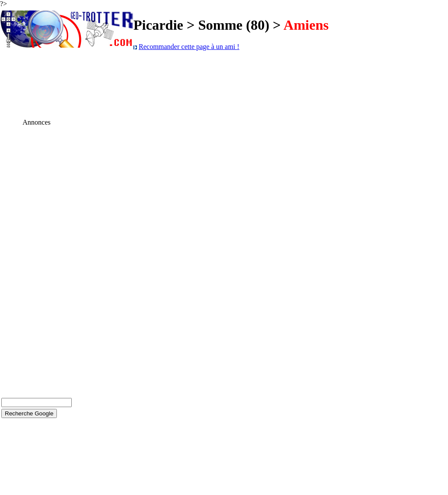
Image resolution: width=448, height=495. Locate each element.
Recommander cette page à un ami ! (189, 47)
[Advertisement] (37, 258)
